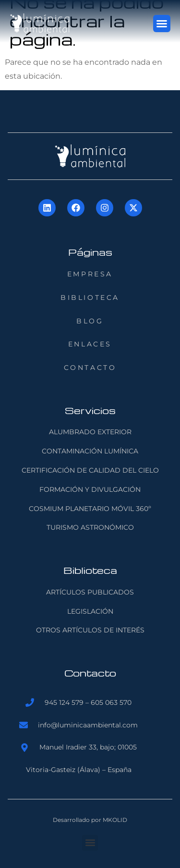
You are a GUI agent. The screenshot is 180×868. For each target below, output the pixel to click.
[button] (162, 24)
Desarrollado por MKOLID (90, 820)
